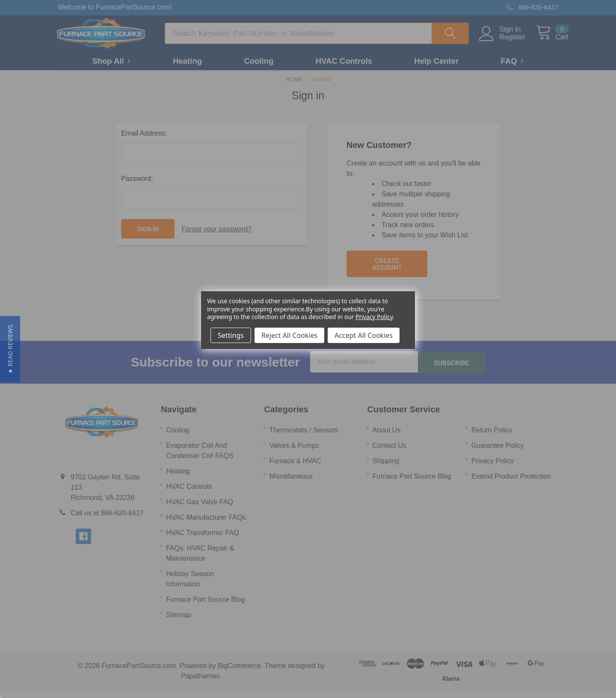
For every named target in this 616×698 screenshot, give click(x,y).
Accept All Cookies (364, 335)
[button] (10, 349)
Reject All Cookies (289, 335)
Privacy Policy (374, 317)
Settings (231, 335)
